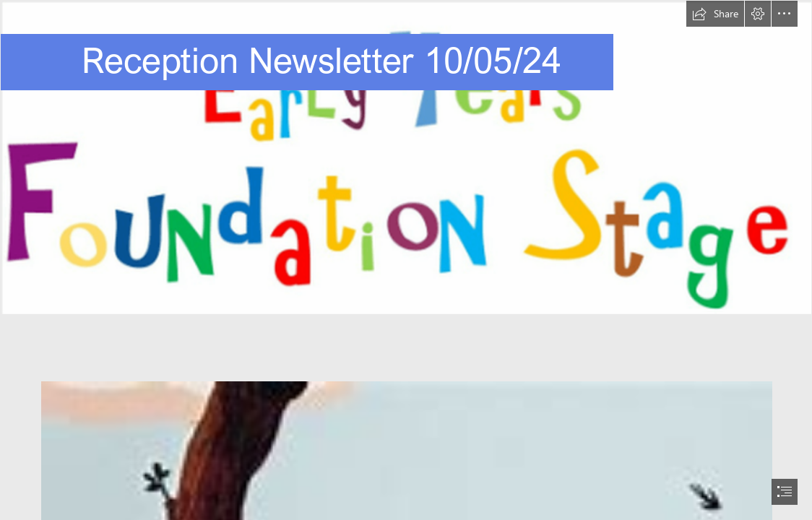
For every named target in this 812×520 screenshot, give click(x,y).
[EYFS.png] (406, 157)
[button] (715, 14)
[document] (406, 260)
